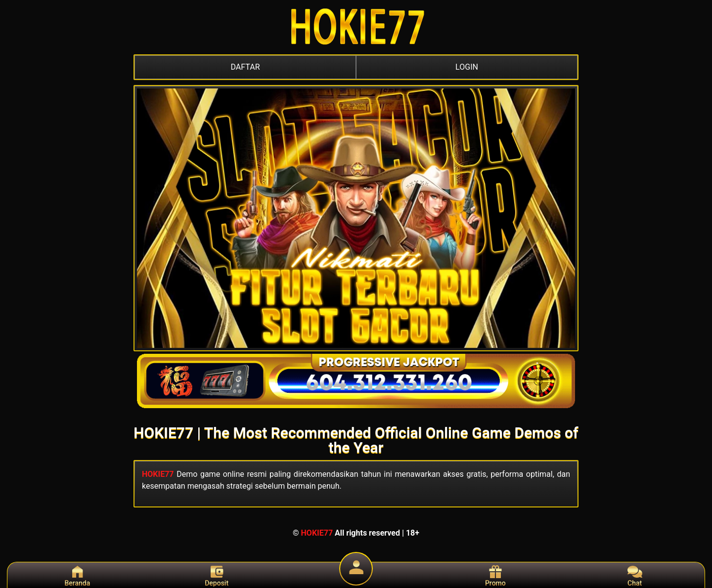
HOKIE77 (158, 474)
